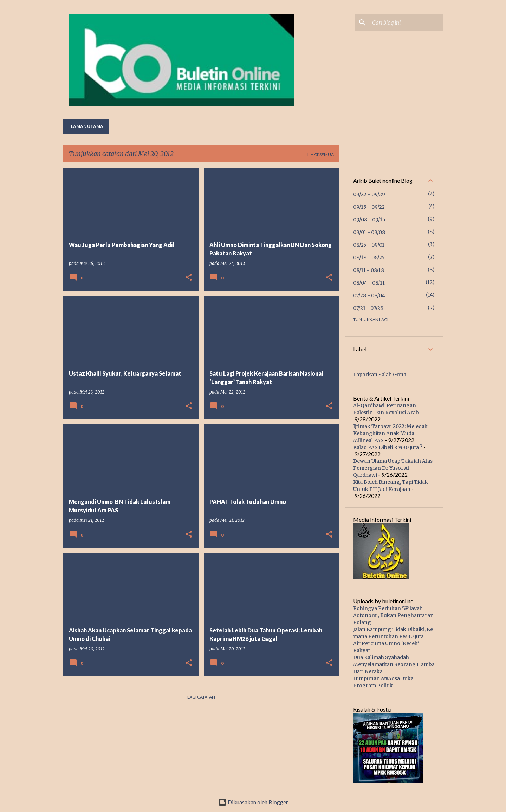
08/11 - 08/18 (369, 270)
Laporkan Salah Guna (380, 375)
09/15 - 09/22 (369, 207)
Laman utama (87, 126)
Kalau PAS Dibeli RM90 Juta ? (388, 447)
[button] (189, 278)
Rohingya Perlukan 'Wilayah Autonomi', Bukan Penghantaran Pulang (393, 615)
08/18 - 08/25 (369, 258)
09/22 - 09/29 (369, 194)
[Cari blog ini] (406, 22)
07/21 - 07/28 (368, 308)
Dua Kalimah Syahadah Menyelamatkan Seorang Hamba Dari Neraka (394, 664)
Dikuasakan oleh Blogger (253, 802)
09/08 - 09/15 (369, 220)
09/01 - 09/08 (369, 232)
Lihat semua (321, 154)
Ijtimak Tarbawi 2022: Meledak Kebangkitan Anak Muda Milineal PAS (390, 433)
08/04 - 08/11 (369, 283)
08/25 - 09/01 (369, 245)
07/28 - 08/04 (369, 295)
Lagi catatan (201, 697)
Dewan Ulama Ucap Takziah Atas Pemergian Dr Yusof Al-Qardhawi (393, 468)
